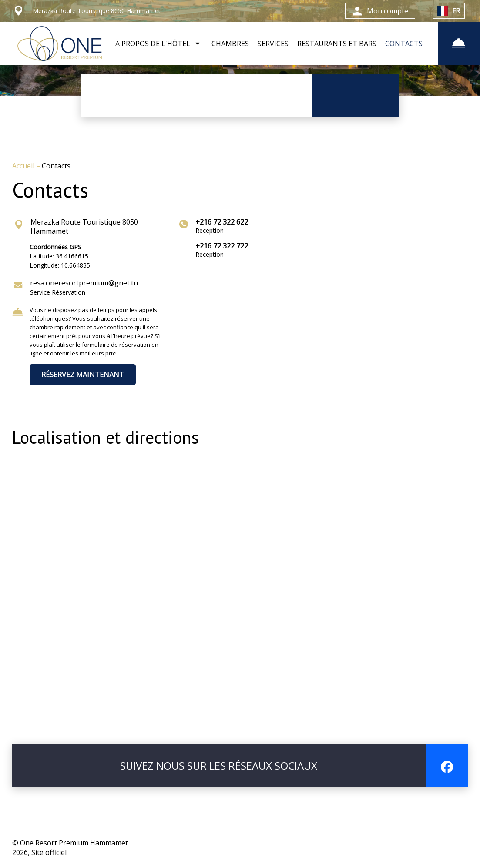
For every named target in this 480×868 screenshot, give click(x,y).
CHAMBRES (230, 44)
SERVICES (273, 44)
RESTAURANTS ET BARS (337, 44)
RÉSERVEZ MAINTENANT (83, 375)
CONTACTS (404, 44)
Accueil (24, 166)
